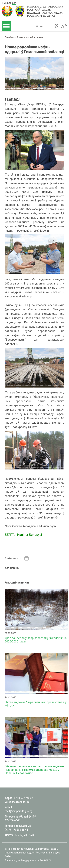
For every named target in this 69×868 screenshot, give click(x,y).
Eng (9, 3)
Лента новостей (25, 37)
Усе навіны (12, 568)
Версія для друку (13, 558)
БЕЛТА (48, 860)
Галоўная (10, 37)
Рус (4, 3)
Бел (14, 3)
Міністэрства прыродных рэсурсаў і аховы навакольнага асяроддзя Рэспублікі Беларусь (45, 11)
